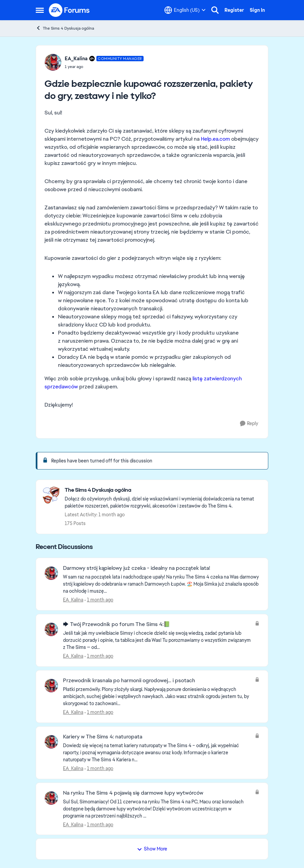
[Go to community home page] (69, 10)
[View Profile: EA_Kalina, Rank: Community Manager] (53, 62)
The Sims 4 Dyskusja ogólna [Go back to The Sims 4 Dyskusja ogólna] (65, 28)
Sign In (257, 10)
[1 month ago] (99, 600)
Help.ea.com (215, 139)
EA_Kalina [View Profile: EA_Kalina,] (73, 600)
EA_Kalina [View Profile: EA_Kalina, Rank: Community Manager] (76, 59)
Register (234, 10)
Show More (152, 849)
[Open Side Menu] (40, 10)
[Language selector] (185, 10)
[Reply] (249, 424)
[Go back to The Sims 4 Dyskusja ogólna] (163, 490)
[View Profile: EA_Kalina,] (51, 573)
